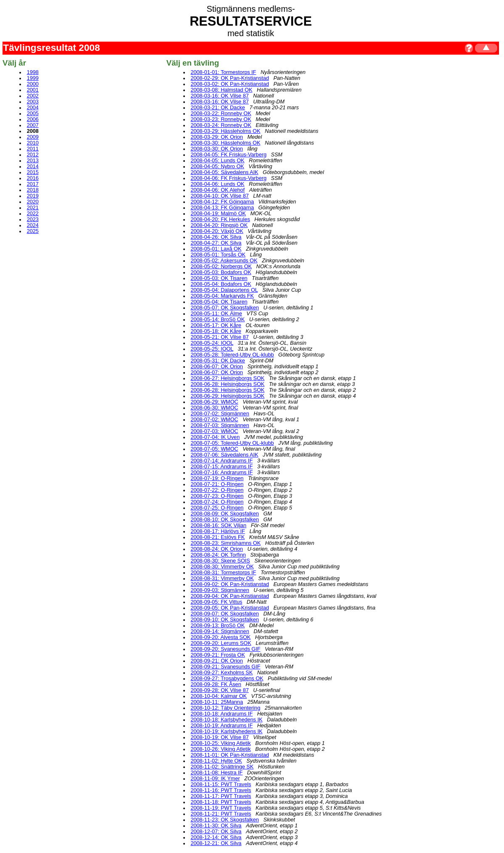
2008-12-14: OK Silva (216, 837)
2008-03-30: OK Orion (217, 149)
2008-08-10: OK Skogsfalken (225, 520)
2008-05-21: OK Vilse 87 (219, 337)
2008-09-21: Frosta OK (218, 655)
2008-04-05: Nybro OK (217, 166)
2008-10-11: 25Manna (217, 702)
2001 (33, 90)
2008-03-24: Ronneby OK (221, 125)
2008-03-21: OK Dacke (218, 108)
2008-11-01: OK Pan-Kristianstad (230, 755)
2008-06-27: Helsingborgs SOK (227, 378)
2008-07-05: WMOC (214, 449)
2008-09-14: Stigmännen (220, 631)
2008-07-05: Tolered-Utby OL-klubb (232, 443)
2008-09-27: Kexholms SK (222, 673)
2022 (33, 214)
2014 (33, 166)
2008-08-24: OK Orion (217, 549)
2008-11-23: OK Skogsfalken (225, 820)
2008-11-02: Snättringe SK (222, 767)
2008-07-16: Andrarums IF (222, 473)
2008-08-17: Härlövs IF (218, 531)
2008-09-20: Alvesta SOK (220, 637)
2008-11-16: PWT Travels (221, 790)
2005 (33, 114)
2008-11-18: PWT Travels (221, 802)
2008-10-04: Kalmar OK (219, 696)
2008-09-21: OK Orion (217, 661)
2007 (33, 125)
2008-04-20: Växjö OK (217, 231)
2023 (33, 219)
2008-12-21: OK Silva (216, 843)
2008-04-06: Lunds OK (217, 184)
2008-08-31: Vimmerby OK (222, 578)
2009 (33, 137)
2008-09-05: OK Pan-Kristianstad (230, 608)
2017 (33, 184)
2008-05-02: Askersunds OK (224, 261)
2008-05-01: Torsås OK (218, 255)
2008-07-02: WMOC (214, 420)
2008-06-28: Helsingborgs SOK (227, 384)
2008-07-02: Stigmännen (220, 414)
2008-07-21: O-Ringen (217, 484)
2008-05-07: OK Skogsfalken (225, 308)
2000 (33, 84)
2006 (33, 119)
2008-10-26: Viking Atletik (220, 749)
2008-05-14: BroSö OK (218, 320)
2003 (33, 102)
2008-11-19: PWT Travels (221, 808)
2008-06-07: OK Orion (217, 367)
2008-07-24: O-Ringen (217, 502)
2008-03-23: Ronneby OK (221, 119)
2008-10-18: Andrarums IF (222, 714)
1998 (33, 72)
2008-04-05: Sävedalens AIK (224, 172)
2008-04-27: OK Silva (216, 243)
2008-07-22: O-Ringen (217, 490)
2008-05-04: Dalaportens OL (224, 290)
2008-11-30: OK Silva (216, 826)
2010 (33, 143)
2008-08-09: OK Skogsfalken (225, 514)
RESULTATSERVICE (251, 21)
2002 (33, 96)
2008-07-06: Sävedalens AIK (224, 455)
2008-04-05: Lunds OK (217, 161)
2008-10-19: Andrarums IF (222, 726)
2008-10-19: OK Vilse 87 (219, 737)
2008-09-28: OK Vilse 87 (219, 690)
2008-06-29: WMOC (214, 402)
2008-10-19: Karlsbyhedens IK (226, 732)
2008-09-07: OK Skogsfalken (225, 614)
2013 (33, 161)
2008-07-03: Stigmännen (220, 425)
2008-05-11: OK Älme (216, 314)
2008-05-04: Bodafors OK (221, 284)
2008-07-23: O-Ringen (217, 496)
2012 (33, 155)
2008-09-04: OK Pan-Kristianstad (230, 596)
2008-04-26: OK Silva (216, 237)
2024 (33, 225)
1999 (33, 78)
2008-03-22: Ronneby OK (221, 114)
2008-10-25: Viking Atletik (220, 743)
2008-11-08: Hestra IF (216, 773)
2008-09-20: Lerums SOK (221, 643)
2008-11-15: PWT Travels (221, 784)
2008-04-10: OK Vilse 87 (219, 196)
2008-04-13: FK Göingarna (222, 208)
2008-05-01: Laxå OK (216, 249)
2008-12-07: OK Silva (216, 832)
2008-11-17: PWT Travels (221, 796)
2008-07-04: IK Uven (215, 437)
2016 (33, 178)
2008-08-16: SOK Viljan (218, 526)
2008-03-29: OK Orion (217, 137)
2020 (33, 202)
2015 (33, 172)
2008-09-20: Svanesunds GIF (225, 649)
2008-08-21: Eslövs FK (218, 537)
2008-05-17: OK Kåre (216, 325)
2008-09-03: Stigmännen (220, 590)
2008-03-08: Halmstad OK (221, 90)
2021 (33, 208)
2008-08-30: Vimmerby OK (222, 567)
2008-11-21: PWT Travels (221, 814)
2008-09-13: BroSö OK (218, 626)
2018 (33, 190)
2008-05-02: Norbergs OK (221, 267)
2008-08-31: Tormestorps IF (223, 573)
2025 (33, 231)
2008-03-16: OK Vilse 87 (219, 96)
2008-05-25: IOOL (212, 349)
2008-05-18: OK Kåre (216, 331)
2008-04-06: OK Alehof (218, 190)
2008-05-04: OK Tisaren (219, 302)
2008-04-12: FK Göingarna (222, 202)
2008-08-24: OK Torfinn (218, 555)
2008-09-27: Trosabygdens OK (227, 679)
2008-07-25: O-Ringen (217, 508)
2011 (33, 149)
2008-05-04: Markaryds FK (222, 296)
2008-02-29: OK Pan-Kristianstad (230, 78)
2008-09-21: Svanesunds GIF (225, 667)
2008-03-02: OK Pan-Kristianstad (230, 84)
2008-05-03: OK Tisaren (219, 278)
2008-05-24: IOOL (212, 343)
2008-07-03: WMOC (214, 431)
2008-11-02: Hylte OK (216, 761)
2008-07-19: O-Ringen (217, 478)
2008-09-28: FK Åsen (216, 684)
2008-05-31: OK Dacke (218, 361)
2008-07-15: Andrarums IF (222, 467)
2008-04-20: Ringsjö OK (219, 225)
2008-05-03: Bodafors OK (221, 272)
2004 (33, 108)
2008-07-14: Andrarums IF (222, 461)
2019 (33, 196)
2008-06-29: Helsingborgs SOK (227, 396)
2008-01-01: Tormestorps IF (223, 72)
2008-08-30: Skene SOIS (220, 561)
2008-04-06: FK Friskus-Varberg (228, 178)
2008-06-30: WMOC (214, 408)
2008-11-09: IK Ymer (215, 779)
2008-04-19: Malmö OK (218, 214)
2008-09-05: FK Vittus (216, 602)
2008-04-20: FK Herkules (220, 219)
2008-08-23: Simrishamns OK (226, 543)
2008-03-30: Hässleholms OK (225, 143)
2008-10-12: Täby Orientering (225, 708)
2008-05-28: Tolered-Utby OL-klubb (232, 355)
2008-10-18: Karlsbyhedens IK (226, 720)
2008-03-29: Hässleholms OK (225, 131)
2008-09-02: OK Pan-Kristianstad (230, 584)
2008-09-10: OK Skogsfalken (225, 620)
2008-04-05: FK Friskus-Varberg (228, 155)
